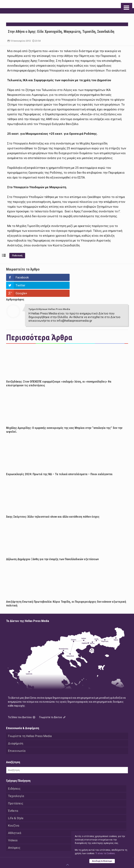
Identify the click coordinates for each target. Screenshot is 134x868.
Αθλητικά (15, 817)
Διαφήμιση (16, 728)
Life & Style (16, 802)
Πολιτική (17, 256)
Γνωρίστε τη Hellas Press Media (30, 720)
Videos (13, 824)
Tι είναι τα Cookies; (105, 853)
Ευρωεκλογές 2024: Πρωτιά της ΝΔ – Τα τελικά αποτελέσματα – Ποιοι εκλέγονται (59, 458)
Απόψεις (14, 832)
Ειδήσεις (14, 773)
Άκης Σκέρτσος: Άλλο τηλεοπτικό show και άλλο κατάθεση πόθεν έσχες (53, 501)
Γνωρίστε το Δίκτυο (53, 701)
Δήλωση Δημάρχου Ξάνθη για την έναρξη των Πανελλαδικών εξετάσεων (52, 543)
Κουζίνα (14, 810)
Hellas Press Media (57, 857)
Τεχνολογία (16, 780)
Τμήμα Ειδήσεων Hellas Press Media (49, 293)
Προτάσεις (16, 787)
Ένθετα (13, 795)
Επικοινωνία (17, 735)
